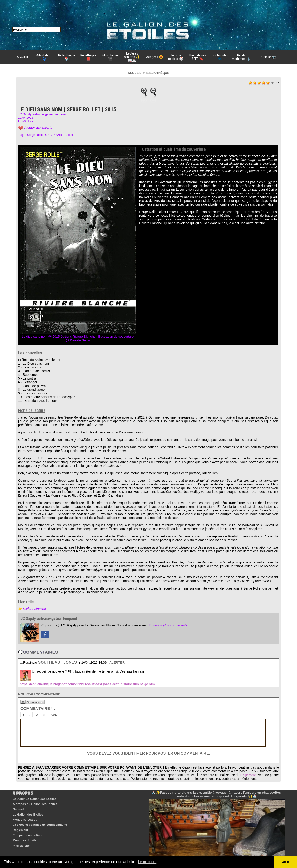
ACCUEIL (23, 57)
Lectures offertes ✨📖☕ (132, 57)
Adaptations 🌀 (45, 57)
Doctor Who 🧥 (220, 57)
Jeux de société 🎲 (176, 57)
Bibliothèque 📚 (67, 57)
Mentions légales (24, 816)
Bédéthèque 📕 (88, 57)
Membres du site (24, 834)
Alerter (117, 662)
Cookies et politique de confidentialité (39, 821)
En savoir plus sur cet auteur (169, 625)
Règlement (257, 775)
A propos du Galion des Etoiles (35, 803)
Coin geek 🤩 (154, 57)
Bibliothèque (158, 73)
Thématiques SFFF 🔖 (198, 57)
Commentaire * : (38, 709)
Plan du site (21, 838)
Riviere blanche (34, 609)
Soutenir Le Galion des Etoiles (34, 798)
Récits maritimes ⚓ (241, 57)
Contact (18, 807)
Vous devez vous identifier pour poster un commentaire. (148, 753)
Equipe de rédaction (27, 829)
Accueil (135, 73)
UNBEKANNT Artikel (59, 135)
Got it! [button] (286, 862)
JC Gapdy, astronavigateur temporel (42, 114)
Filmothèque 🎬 (110, 57)
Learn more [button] (148, 862)
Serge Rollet (35, 135)
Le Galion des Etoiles (27, 812)
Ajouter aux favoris (38, 128)
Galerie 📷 (269, 57)
